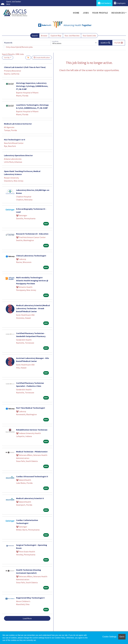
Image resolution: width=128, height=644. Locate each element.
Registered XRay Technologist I (30, 598)
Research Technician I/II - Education (32, 234)
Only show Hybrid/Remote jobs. (19, 47)
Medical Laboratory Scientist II (30, 498)
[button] (119, 43)
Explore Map (56, 36)
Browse (44, 36)
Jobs (86, 13)
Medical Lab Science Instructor (18, 124)
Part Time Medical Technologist (31, 408)
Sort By (7, 58)
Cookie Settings (109, 637)
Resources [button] (118, 13)
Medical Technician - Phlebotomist (32, 452)
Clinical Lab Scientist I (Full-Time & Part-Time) (25, 67)
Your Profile (100, 13)
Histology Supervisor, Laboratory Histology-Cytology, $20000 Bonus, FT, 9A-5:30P (32, 86)
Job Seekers (104, 3)
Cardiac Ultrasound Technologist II (32, 476)
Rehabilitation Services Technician (32, 430)
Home (76, 13)
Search (35, 36)
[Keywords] (27, 43)
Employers (120, 3)
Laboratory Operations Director (18, 155)
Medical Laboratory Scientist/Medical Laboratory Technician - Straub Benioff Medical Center (33, 308)
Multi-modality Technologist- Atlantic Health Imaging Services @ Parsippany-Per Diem (32, 280)
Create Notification (42, 58)
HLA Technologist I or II (15, 140)
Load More (27, 618)
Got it (122, 637)
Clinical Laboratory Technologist (31, 256)
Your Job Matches (72, 36)
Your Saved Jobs (89, 36)
